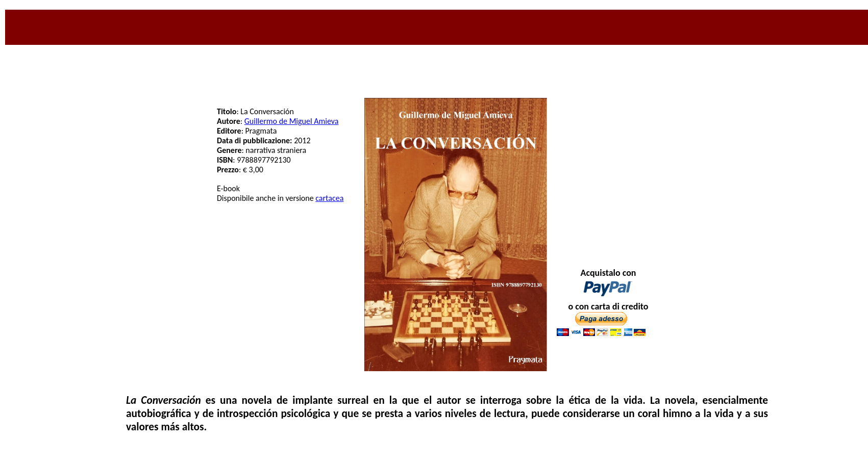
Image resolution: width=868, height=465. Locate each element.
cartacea (329, 198)
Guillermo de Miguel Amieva (292, 121)
